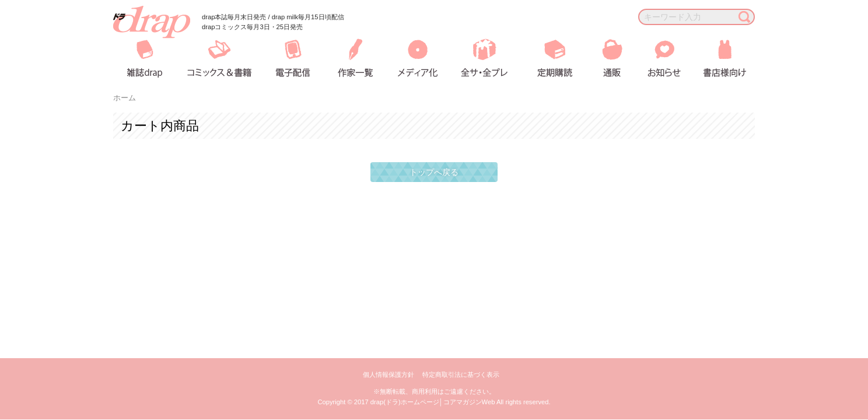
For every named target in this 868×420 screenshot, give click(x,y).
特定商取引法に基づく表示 (461, 374)
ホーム (125, 98)
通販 (604, 58)
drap (152, 22)
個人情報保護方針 (388, 374)
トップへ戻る (434, 172)
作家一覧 (354, 58)
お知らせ (655, 58)
